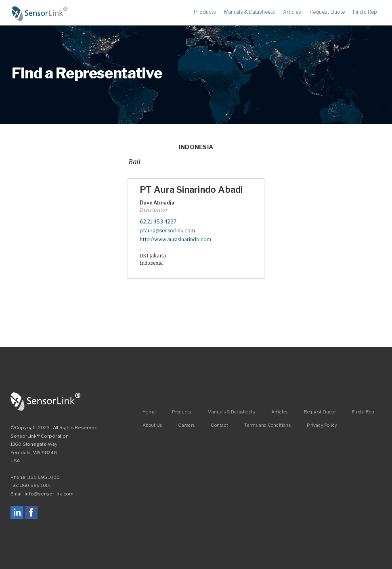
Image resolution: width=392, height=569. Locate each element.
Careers (186, 425)
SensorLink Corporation (46, 402)
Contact (219, 425)
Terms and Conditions (267, 425)
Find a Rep (365, 12)
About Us (152, 425)
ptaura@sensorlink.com (167, 231)
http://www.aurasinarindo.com (175, 239)
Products (205, 12)
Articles (292, 12)
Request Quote (327, 12)
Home (40, 14)
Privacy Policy (322, 425)
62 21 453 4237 (158, 222)
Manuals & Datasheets (249, 12)
